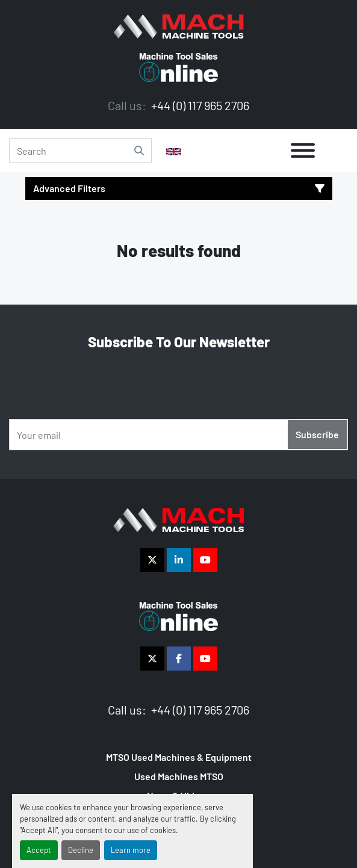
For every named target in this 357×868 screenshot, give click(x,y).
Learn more (131, 850)
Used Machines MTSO (179, 776)
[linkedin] (179, 560)
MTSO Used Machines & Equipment (179, 757)
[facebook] (179, 659)
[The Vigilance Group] (178, 519)
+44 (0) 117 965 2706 (199, 105)
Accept (39, 850)
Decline (81, 850)
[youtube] (205, 560)
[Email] (178, 435)
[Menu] (303, 150)
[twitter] (152, 560)
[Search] (80, 150)
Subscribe (317, 434)
